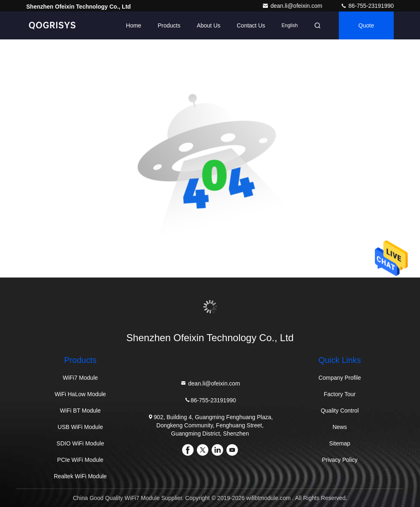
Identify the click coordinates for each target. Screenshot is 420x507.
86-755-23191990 (367, 6)
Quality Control (340, 411)
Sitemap (340, 443)
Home (134, 25)
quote (366, 25)
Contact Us (251, 25)
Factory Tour (340, 394)
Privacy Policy (340, 460)
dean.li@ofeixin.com (293, 6)
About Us (209, 25)
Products (169, 25)
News (340, 427)
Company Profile (340, 378)
